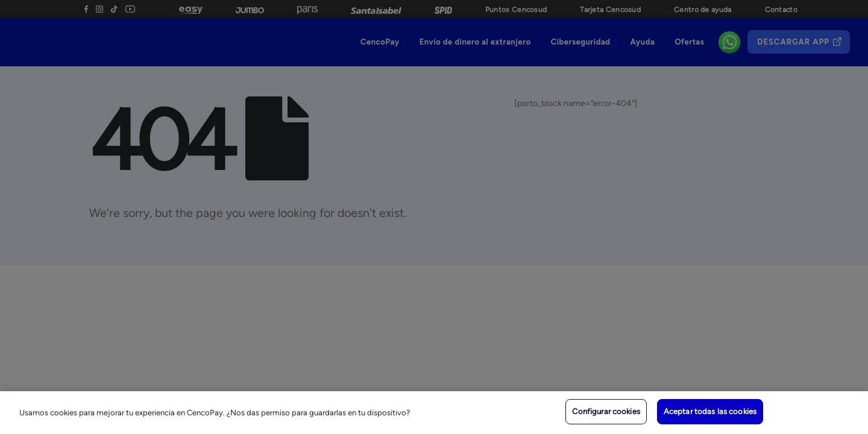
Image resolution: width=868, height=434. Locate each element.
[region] (434, 413)
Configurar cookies (606, 411)
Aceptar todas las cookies (710, 411)
